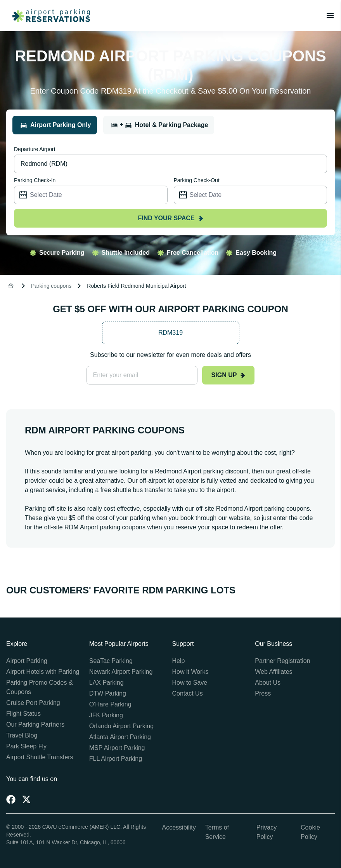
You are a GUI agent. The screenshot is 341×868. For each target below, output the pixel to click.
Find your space (170, 218)
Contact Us (188, 693)
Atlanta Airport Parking (120, 737)
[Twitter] (26, 799)
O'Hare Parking (110, 704)
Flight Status (23, 714)
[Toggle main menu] (330, 16)
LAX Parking (106, 683)
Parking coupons (51, 286)
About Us (268, 683)
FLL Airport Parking (116, 759)
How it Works (190, 672)
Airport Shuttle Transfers (40, 757)
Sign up (228, 375)
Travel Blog (22, 735)
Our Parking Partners (35, 724)
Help (179, 661)
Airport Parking (27, 661)
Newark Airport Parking (121, 672)
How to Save (190, 683)
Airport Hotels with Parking (43, 672)
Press (263, 693)
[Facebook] (11, 799)
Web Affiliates (273, 672)
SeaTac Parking (111, 661)
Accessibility (179, 827)
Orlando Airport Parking (121, 726)
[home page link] (48, 16)
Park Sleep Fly (26, 746)
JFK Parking (106, 715)
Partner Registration (282, 661)
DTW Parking (108, 693)
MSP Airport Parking (117, 748)
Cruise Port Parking (33, 703)
